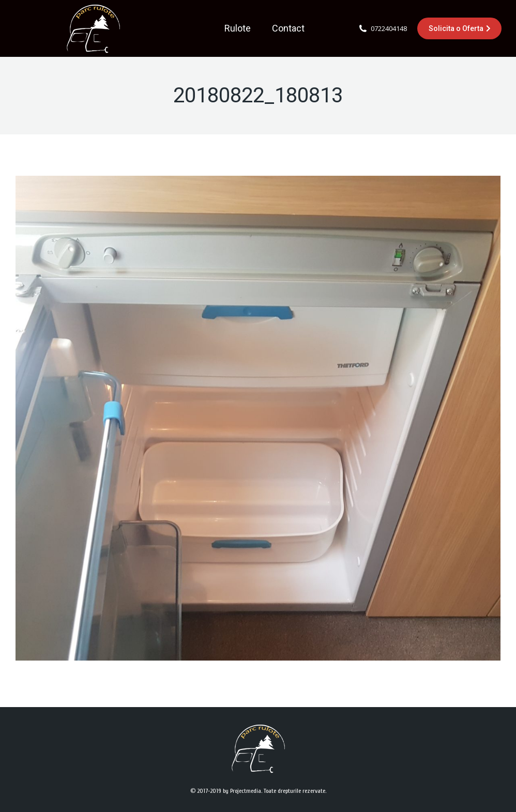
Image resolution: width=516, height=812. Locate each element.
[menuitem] (238, 28)
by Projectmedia (242, 791)
